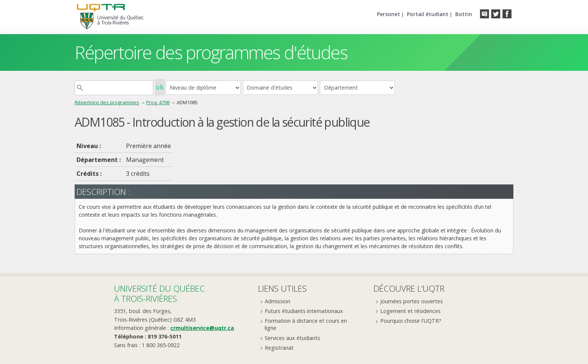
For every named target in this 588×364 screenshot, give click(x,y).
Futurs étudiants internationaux (304, 311)
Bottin (464, 14)
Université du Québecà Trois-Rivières (159, 293)
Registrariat (279, 348)
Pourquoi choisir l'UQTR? (411, 321)
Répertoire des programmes (107, 102)
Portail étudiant (428, 14)
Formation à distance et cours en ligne (306, 324)
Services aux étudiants (292, 338)
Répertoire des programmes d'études (211, 52)
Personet (388, 14)
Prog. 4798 (158, 102)
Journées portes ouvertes (412, 301)
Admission (277, 301)
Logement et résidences (410, 311)
